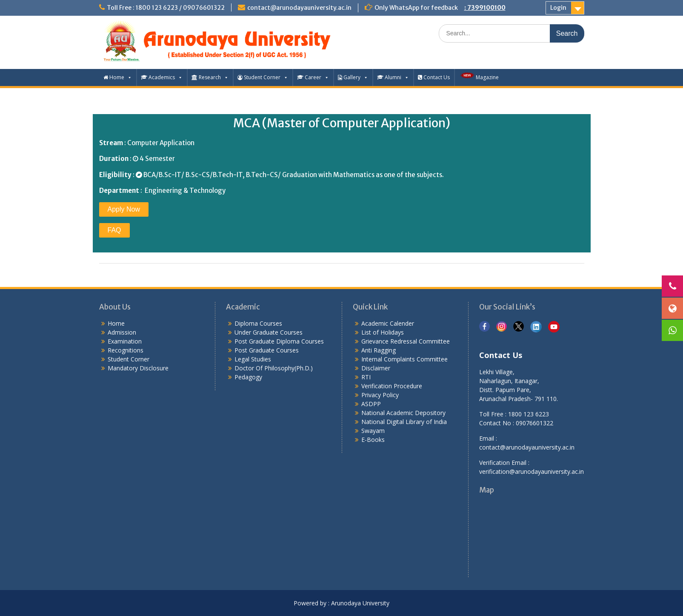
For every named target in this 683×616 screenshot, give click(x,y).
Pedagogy (248, 377)
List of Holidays (383, 332)
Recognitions (126, 350)
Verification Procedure (392, 386)
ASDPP (371, 404)
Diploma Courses (258, 323)
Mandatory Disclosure (138, 368)
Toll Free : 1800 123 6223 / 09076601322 (166, 8)
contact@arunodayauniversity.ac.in (299, 8)
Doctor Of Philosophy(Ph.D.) (274, 368)
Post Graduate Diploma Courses (279, 341)
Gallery (353, 77)
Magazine (479, 76)
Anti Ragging (379, 350)
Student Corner (263, 77)
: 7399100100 (485, 8)
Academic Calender (388, 323)
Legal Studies (253, 359)
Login (558, 8)
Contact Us (434, 77)
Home (118, 77)
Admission (122, 332)
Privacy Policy (380, 395)
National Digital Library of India (404, 422)
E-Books (373, 440)
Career (313, 77)
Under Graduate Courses (269, 332)
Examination (125, 341)
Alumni (393, 77)
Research (210, 77)
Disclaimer (376, 368)
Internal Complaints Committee (404, 359)
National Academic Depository (403, 413)
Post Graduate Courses (267, 350)
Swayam (373, 431)
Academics (162, 77)
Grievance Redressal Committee (406, 341)
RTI (366, 377)
